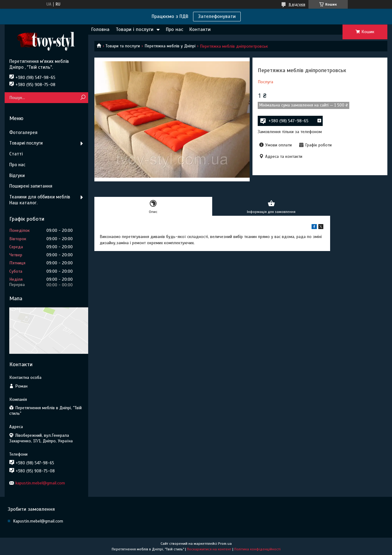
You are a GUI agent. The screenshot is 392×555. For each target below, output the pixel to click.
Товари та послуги (123, 46)
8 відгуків (297, 4)
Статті (16, 154)
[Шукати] (83, 98)
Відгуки (17, 176)
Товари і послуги (135, 29)
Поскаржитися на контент (209, 549)
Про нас (174, 29)
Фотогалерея (23, 132)
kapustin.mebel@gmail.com (40, 483)
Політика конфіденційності (257, 549)
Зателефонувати (217, 16)
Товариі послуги (26, 143)
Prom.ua (225, 544)
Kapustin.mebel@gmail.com (38, 521)
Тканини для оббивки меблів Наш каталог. (40, 200)
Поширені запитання (31, 186)
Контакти (200, 29)
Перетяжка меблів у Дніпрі (170, 46)
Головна (100, 29)
